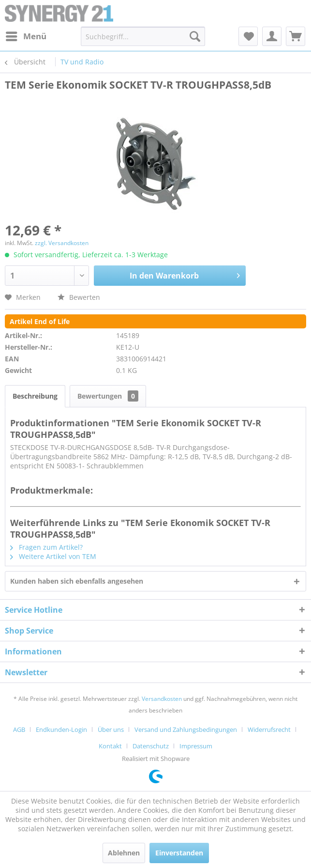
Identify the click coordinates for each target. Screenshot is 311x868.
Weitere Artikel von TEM (53, 556)
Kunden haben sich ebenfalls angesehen (77, 581)
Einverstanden (179, 853)
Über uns (111, 729)
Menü (26, 35)
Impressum (196, 746)
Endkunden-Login (61, 729)
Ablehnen (124, 853)
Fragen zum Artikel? (46, 547)
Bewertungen (108, 396)
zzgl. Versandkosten (62, 243)
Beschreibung (35, 396)
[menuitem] (26, 36)
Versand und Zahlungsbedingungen (186, 729)
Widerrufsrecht (269, 729)
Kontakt (110, 746)
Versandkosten (162, 699)
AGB (19, 729)
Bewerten (79, 297)
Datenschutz (151, 746)
